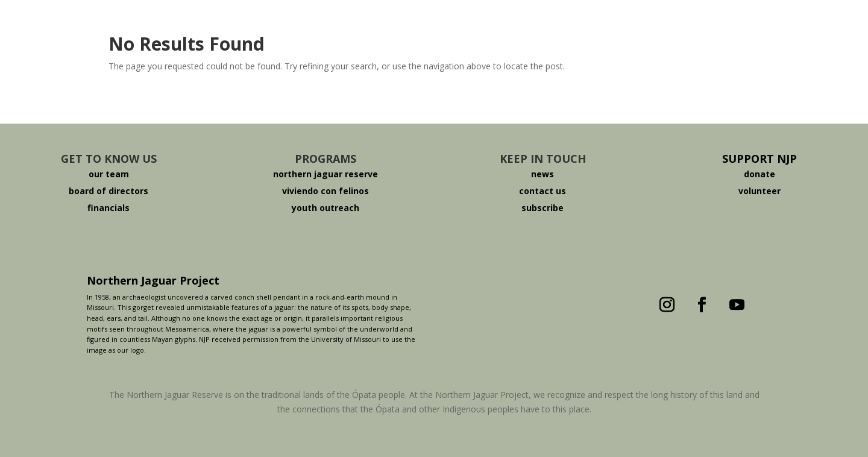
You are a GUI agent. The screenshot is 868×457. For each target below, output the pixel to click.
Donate (635, 26)
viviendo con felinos (325, 191)
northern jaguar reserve (325, 174)
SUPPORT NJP (759, 159)
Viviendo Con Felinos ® (518, 26)
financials (108, 208)
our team (109, 174)
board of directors (108, 191)
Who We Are (164, 26)
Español (713, 26)
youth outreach (325, 208)
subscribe (542, 208)
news (542, 174)
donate (759, 174)
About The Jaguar (277, 26)
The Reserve (390, 26)
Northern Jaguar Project (153, 280)
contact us (542, 191)
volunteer (759, 191)
